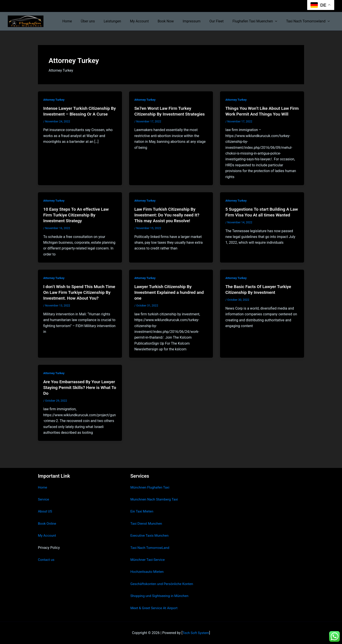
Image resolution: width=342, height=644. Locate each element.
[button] (278, 21)
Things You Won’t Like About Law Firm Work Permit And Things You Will (259, 114)
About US (45, 511)
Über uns (101, 21)
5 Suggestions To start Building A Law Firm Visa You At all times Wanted (258, 221)
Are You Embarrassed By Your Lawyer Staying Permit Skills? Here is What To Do (78, 393)
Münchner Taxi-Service (148, 560)
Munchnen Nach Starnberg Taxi (155, 499)
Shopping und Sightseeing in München (161, 596)
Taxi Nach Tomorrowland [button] (309, 21)
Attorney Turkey (54, 100)
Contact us (46, 560)
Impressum (198, 21)
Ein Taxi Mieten (142, 511)
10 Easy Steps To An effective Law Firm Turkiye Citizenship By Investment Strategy (77, 221)
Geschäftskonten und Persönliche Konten (163, 584)
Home (82, 21)
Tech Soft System (196, 633)
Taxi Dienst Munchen (147, 523)
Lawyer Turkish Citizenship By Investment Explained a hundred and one (170, 298)
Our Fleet (221, 21)
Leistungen (124, 21)
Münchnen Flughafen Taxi (151, 487)
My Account (149, 21)
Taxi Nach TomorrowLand (151, 548)
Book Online (47, 523)
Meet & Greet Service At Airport (155, 608)
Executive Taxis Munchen (150, 536)
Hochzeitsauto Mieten (148, 572)
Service (44, 499)
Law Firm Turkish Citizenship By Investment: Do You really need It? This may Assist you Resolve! (168, 221)
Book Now (174, 21)
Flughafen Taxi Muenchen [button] (257, 21)
